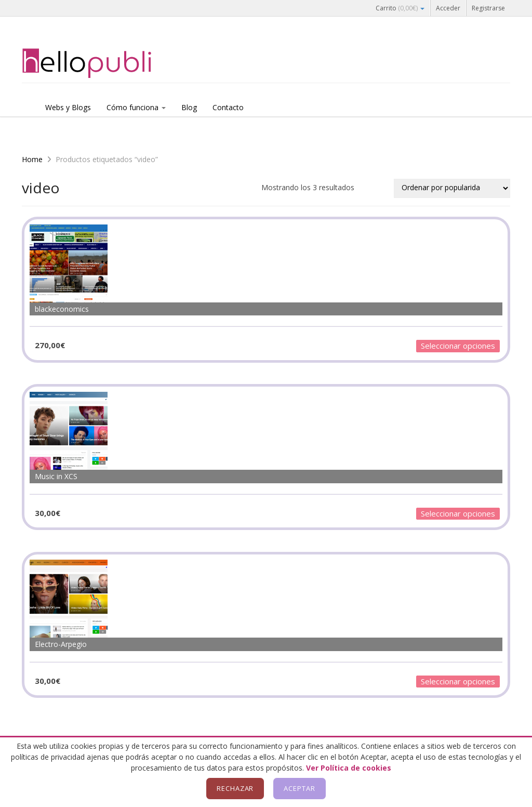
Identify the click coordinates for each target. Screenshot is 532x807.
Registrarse (488, 8)
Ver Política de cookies (349, 768)
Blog (189, 107)
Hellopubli (100, 63)
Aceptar (300, 788)
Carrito (400, 8)
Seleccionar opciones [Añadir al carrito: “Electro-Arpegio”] (458, 681)
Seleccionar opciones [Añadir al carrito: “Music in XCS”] (458, 513)
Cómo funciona (136, 107)
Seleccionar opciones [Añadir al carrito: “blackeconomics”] (458, 346)
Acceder (448, 8)
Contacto (228, 107)
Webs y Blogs (68, 107)
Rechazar (235, 788)
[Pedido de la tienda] (452, 188)
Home (32, 159)
